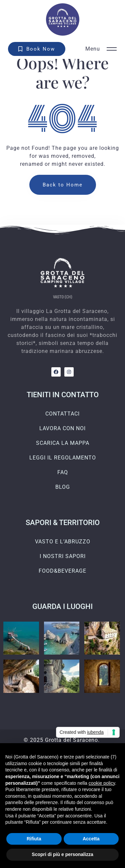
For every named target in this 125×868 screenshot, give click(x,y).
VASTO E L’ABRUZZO (63, 542)
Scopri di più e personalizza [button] (62, 854)
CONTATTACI (62, 414)
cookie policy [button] (102, 783)
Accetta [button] (91, 839)
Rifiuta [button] (34, 839)
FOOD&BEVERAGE (62, 571)
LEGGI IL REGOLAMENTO (63, 458)
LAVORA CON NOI (62, 428)
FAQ (63, 472)
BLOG (63, 487)
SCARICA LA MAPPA (63, 443)
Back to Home (63, 185)
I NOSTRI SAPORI (63, 556)
